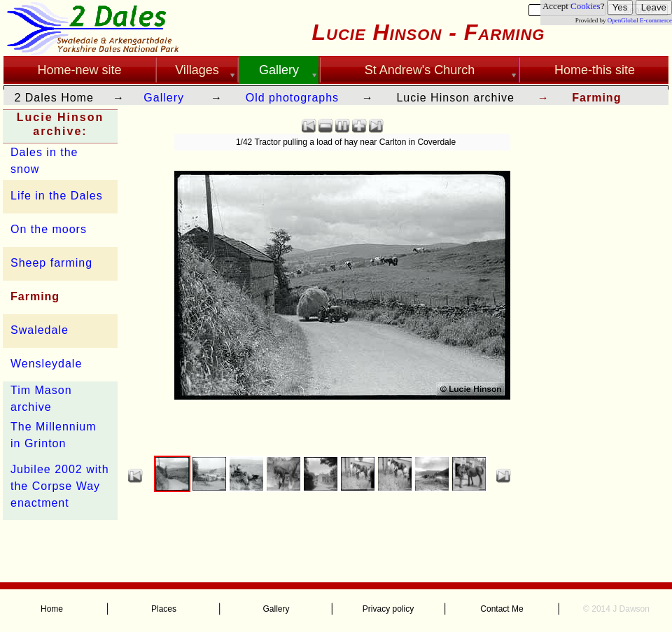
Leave (654, 7)
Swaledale (40, 330)
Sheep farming (51, 263)
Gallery (164, 98)
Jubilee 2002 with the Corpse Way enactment (60, 486)
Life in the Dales (57, 196)
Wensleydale (46, 364)
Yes (620, 7)
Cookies (586, 6)
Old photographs (292, 98)
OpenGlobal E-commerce (640, 20)
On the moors (49, 229)
